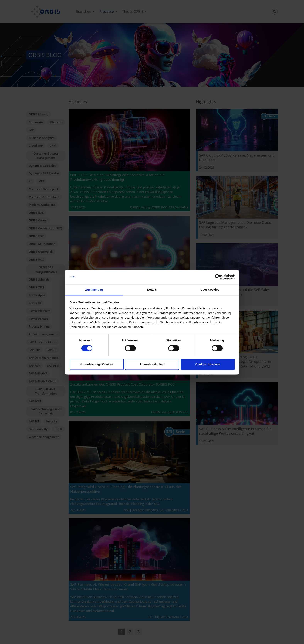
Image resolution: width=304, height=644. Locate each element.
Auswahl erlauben (152, 364)
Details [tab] (152, 290)
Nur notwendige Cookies (97, 364)
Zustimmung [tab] (94, 290)
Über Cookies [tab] (210, 290)
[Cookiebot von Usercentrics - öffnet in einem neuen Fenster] (218, 277)
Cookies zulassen (208, 364)
